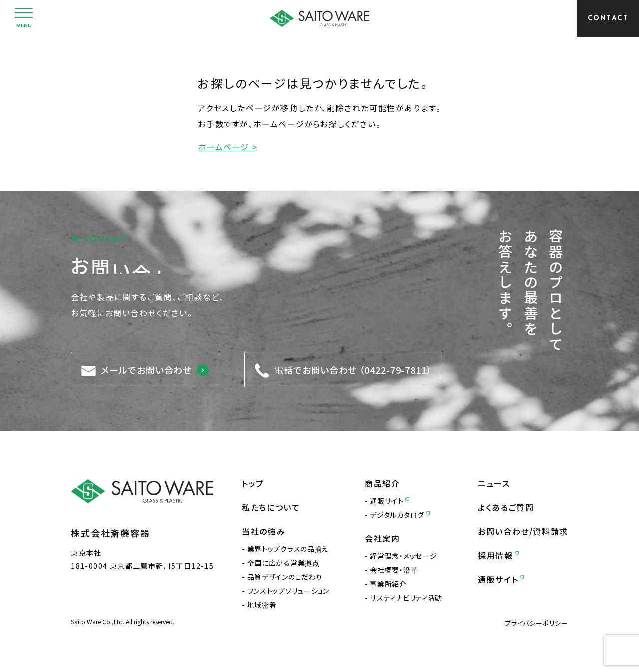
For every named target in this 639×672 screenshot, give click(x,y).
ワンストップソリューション (288, 591)
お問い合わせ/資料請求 (523, 531)
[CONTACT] (608, 18)
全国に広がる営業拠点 (283, 563)
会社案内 (382, 538)
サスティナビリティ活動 (406, 598)
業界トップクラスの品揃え (288, 549)
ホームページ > (227, 147)
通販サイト (389, 501)
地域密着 (262, 605)
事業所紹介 (388, 584)
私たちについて (271, 507)
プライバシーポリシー (536, 623)
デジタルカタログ (400, 515)
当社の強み (263, 531)
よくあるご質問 (506, 507)
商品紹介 (382, 483)
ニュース (494, 483)
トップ (253, 483)
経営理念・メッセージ (403, 556)
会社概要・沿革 (394, 570)
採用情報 (498, 555)
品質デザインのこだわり (285, 577)
